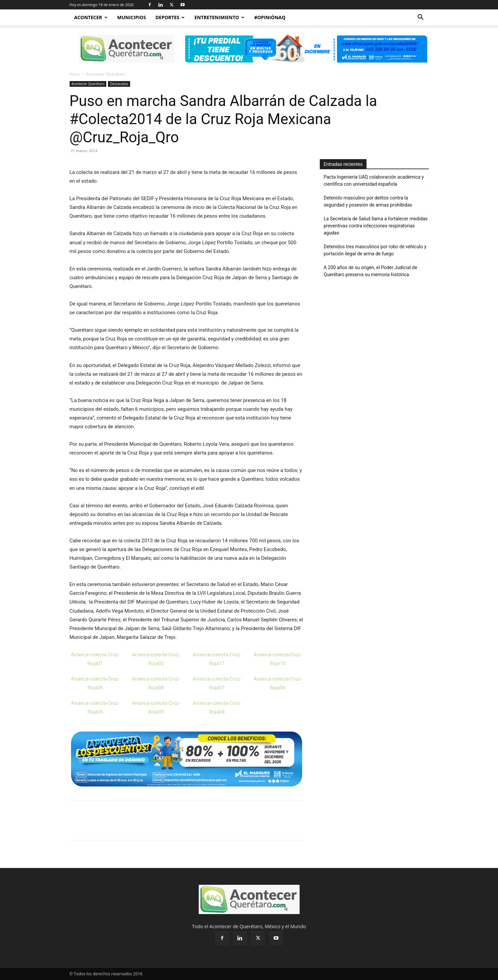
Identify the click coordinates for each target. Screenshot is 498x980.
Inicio (75, 74)
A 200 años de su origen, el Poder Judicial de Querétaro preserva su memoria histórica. (371, 271)
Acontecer (91, 17)
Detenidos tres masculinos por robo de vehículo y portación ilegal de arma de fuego (375, 250)
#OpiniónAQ (270, 17)
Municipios (132, 17)
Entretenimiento (219, 17)
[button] (421, 18)
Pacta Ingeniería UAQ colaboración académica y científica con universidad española (374, 180)
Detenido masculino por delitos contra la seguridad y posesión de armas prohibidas (368, 201)
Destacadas (119, 84)
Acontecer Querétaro (88, 84)
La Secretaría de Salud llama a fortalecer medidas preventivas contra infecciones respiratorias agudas (376, 226)
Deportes (170, 17)
